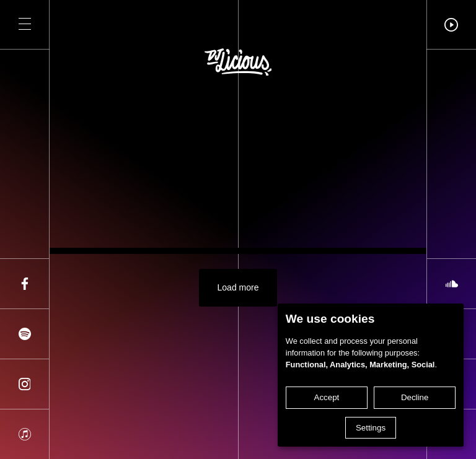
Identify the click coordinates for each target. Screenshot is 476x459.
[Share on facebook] (24, 284)
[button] (25, 24)
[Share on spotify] (24, 334)
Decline (415, 397)
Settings (371, 428)
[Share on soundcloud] (452, 284)
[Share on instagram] (24, 384)
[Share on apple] (24, 434)
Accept (327, 397)
